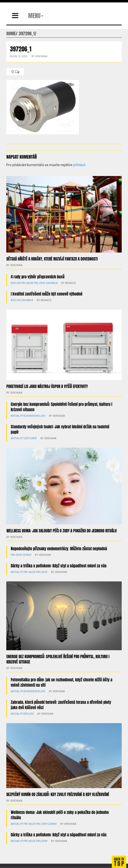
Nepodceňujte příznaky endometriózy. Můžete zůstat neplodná (59, 549)
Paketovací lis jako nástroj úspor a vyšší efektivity (47, 386)
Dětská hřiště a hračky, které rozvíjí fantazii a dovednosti (52, 259)
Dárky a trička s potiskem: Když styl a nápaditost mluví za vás (59, 566)
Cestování (30, 438)
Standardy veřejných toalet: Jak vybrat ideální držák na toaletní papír (60, 429)
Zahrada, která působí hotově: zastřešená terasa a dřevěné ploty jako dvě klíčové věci (61, 705)
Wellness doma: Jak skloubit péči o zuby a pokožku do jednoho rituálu (61, 531)
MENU (34, 16)
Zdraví (27, 555)
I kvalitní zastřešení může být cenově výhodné (46, 294)
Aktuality (17, 416)
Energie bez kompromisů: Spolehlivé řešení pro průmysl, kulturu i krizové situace (61, 407)
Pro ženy (40, 283)
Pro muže (27, 283)
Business (29, 416)
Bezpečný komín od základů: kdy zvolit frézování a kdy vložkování (58, 794)
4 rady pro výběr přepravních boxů (38, 277)
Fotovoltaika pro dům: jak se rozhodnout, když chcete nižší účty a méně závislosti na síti (61, 682)
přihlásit (79, 165)
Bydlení (16, 283)
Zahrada (52, 283)
